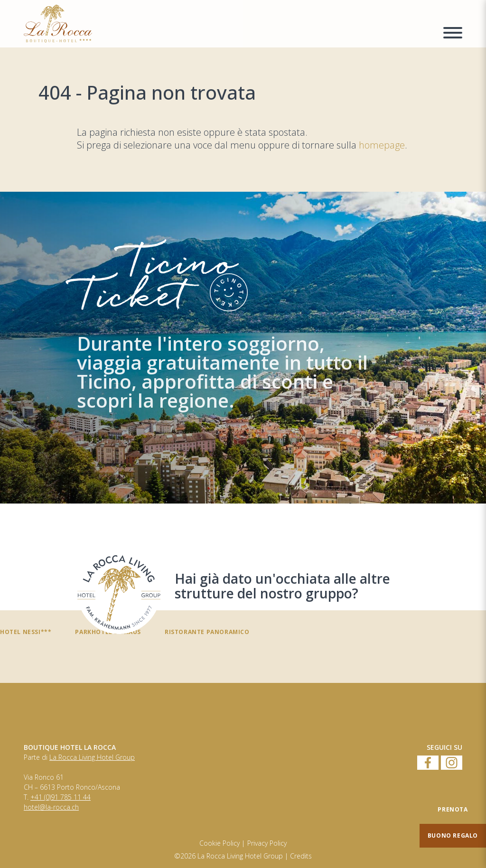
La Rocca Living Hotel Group (92, 757)
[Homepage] (228, 24)
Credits (301, 856)
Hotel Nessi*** (26, 632)
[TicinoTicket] (243, 348)
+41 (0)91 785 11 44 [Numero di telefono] (61, 797)
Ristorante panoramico (207, 632)
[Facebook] (428, 763)
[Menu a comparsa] (453, 34)
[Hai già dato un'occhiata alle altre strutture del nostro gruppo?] (119, 593)
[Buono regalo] (453, 836)
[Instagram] (452, 763)
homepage (382, 145)
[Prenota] (453, 810)
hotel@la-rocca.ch (51, 807)
